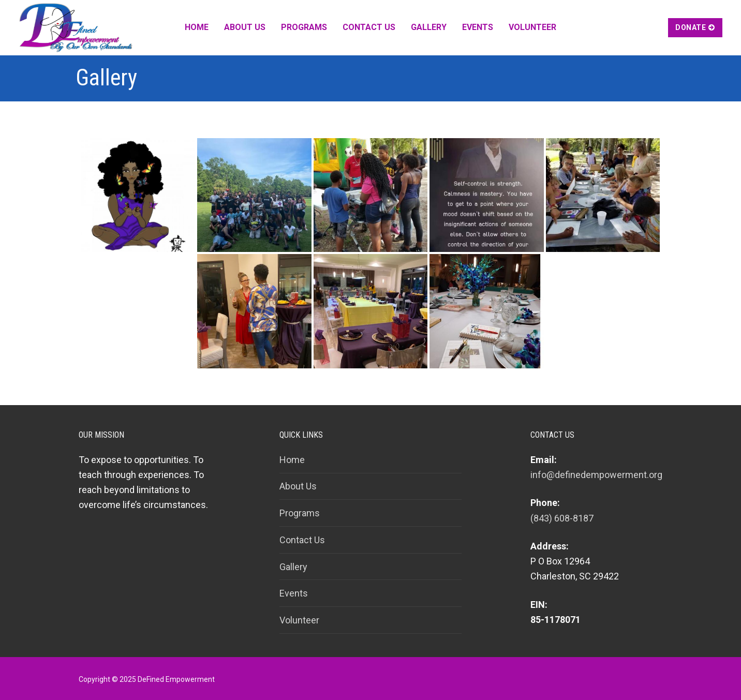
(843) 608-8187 (562, 518)
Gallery (293, 567)
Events (294, 593)
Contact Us (302, 540)
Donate (695, 27)
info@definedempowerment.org (596, 475)
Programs (300, 513)
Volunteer (299, 620)
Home (292, 460)
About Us (298, 486)
